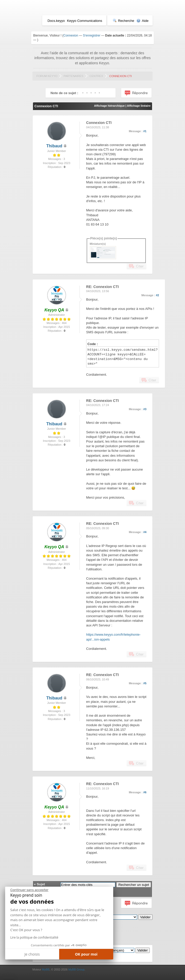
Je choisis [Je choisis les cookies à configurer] (32, 954)
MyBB (46, 969)
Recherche (124, 21)
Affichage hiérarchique (109, 106)
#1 (145, 131)
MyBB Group (76, 969)
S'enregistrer (92, 35)
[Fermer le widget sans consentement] (29, 890)
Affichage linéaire (139, 106)
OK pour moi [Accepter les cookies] (86, 954)
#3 (145, 409)
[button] (9, 978)
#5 (145, 683)
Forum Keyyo (47, 76)
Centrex (96, 76)
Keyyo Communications (85, 21)
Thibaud (54, 146)
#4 (145, 532)
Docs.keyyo (56, 21)
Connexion (71, 35)
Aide (142, 21)
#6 (145, 792)
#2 (157, 295)
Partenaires (73, 76)
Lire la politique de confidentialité (34, 937)
